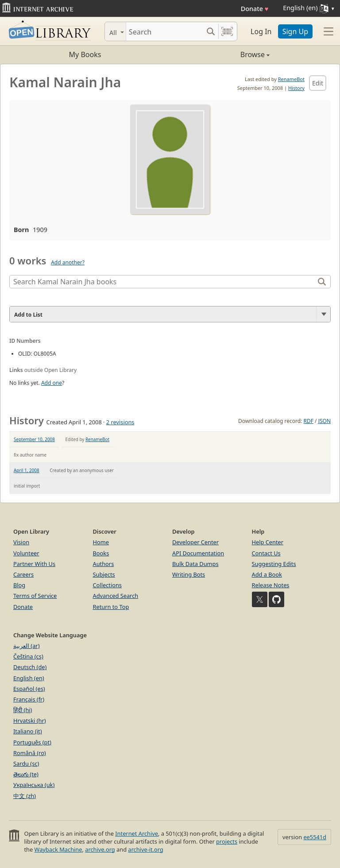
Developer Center (195, 542)
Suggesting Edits (274, 564)
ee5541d (315, 837)
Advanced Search (116, 596)
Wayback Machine (58, 849)
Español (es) (29, 689)
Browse (220, 54)
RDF (308, 421)
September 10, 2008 (34, 439)
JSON (325, 421)
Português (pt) (32, 742)
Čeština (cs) (28, 656)
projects (227, 841)
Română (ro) (30, 753)
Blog (19, 585)
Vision (21, 542)
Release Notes (271, 585)
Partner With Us (34, 564)
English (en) (29, 678)
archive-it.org (146, 849)
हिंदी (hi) (23, 710)
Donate (255, 9)
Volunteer (26, 553)
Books (101, 553)
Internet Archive (137, 833)
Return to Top (111, 607)
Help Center (268, 542)
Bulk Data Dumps (195, 564)
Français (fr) (29, 699)
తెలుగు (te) (26, 774)
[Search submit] (211, 31)
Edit (318, 83)
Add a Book (267, 574)
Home (101, 542)
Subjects (104, 574)
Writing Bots (189, 574)
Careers (23, 574)
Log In (261, 31)
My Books (85, 54)
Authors (104, 564)
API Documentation (198, 553)
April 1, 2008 (27, 470)
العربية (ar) (26, 646)
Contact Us (266, 553)
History (296, 88)
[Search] (164, 31)
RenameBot (291, 79)
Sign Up (295, 31)
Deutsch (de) (30, 667)
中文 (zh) (25, 796)
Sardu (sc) (26, 763)
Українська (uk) (34, 785)
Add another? (68, 262)
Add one (52, 383)
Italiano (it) (28, 731)
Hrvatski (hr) (30, 721)
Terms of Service (35, 596)
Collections (108, 585)
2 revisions (120, 422)
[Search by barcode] (227, 31)
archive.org (100, 849)
